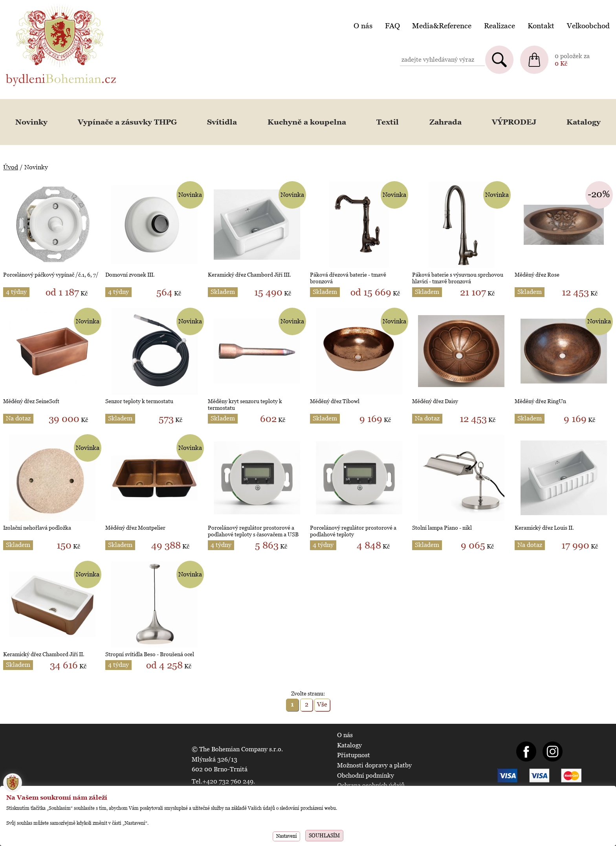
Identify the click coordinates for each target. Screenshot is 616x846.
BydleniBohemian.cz (34, 5)
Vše (322, 704)
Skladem (223, 292)
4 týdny (16, 292)
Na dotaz (18, 418)
